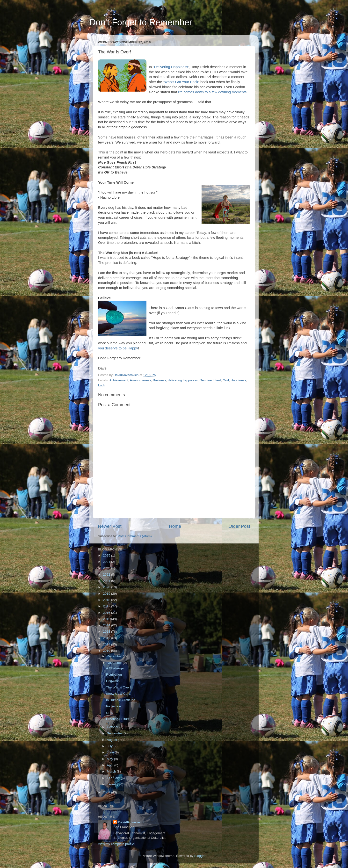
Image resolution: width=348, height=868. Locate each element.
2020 (107, 587)
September (115, 733)
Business (159, 380)
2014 (107, 625)
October (113, 727)
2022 (107, 575)
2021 (107, 581)
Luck (102, 385)
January (113, 784)
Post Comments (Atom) (135, 536)
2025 (107, 555)
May (110, 759)
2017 (107, 606)
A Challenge (115, 668)
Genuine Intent (210, 380)
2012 (107, 638)
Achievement (119, 380)
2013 (107, 632)
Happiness (238, 380)
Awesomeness (140, 380)
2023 (107, 568)
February (114, 778)
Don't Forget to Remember (141, 22)
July (110, 746)
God (226, 380)
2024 (107, 562)
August (112, 740)
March (112, 771)
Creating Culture (118, 719)
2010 (107, 651)
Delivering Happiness (171, 67)
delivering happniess (183, 380)
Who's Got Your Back (181, 82)
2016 (107, 613)
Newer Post (110, 526)
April (111, 765)
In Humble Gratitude (121, 700)
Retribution (114, 675)
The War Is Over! (118, 687)
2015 (107, 619)
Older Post (239, 526)
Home (175, 526)
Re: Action (114, 706)
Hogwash (113, 681)
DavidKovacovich (132, 822)
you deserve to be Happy (118, 348)
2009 (107, 792)
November (115, 663)
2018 (107, 600)
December (115, 656)
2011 (107, 644)
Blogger (200, 856)
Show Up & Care (118, 694)
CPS (109, 713)
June (111, 752)
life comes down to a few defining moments (212, 92)
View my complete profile (116, 844)
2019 (107, 594)
